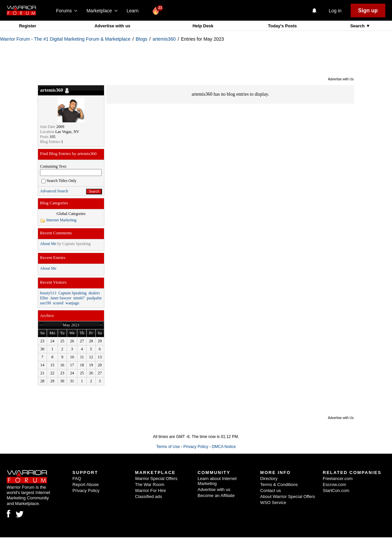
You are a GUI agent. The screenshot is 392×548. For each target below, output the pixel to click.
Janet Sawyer (61, 298)
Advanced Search (54, 191)
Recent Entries (53, 257)
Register (28, 26)
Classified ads (148, 496)
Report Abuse (85, 484)
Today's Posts (282, 26)
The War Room (150, 484)
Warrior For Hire (150, 490)
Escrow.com (334, 484)
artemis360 (164, 39)
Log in (335, 11)
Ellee (44, 298)
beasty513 (48, 293)
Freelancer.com (338, 478)
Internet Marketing (61, 220)
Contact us (271, 490)
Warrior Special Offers (156, 478)
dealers (94, 293)
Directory (269, 478)
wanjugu (72, 303)
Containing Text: (53, 166)
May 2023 (71, 325)
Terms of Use (168, 447)
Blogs (141, 39)
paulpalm (94, 298)
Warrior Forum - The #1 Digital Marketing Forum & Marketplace (65, 39)
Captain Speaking (76, 244)
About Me (48, 244)
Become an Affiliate (216, 495)
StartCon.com (336, 490)
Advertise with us (112, 26)
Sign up (368, 10)
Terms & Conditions (279, 484)
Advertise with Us (341, 79)
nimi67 (79, 298)
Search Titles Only (59, 181)
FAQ (77, 478)
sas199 (45, 303)
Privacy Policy (196, 447)
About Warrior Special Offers (288, 496)
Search (358, 26)
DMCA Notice (224, 447)
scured (58, 303)
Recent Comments (56, 233)
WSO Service (273, 502)
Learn (134, 11)
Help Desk (203, 26)
